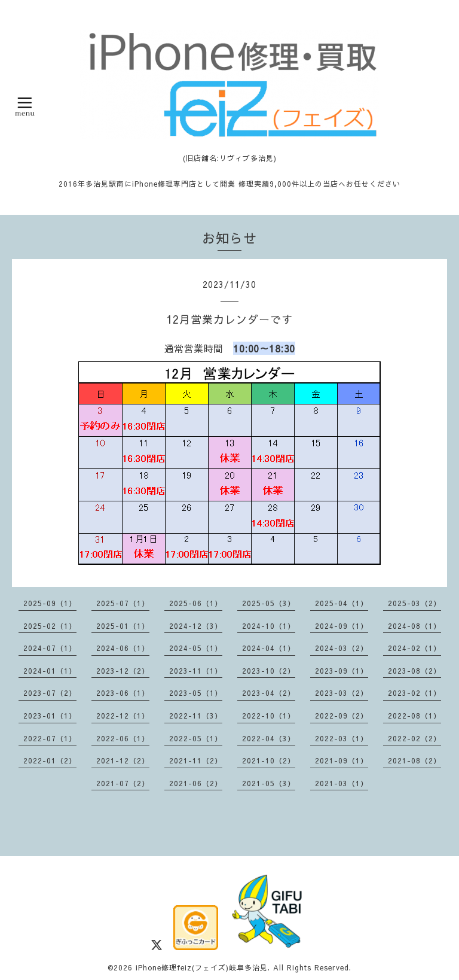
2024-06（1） (123, 648)
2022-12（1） (123, 716)
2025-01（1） (123, 626)
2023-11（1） (196, 671)
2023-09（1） (342, 671)
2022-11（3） (196, 716)
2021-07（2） (123, 783)
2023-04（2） (269, 693)
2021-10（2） (269, 760)
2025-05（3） (269, 603)
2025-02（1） (50, 626)
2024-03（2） (342, 648)
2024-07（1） (50, 648)
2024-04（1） (269, 648)
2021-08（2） (414, 760)
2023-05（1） (196, 693)
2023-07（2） (50, 693)
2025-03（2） (414, 603)
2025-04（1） (342, 603)
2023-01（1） (50, 716)
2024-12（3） (196, 626)
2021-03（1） (342, 783)
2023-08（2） (414, 671)
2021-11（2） (196, 760)
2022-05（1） (196, 738)
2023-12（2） (123, 671)
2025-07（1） (123, 603)
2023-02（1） (414, 693)
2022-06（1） (123, 738)
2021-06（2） (196, 783)
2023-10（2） (269, 671)
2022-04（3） (269, 738)
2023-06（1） (123, 693)
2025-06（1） (196, 603)
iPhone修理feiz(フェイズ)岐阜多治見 (202, 967)
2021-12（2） (123, 760)
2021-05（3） (269, 783)
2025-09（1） (50, 603)
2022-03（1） (342, 738)
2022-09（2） (342, 716)
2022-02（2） (414, 738)
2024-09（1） (342, 626)
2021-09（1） (342, 760)
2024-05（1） (196, 648)
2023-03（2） (342, 693)
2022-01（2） (50, 760)
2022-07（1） (50, 738)
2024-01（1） (50, 671)
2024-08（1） (414, 626)
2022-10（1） (269, 716)
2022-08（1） (414, 716)
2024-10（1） (269, 626)
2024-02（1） (414, 648)
